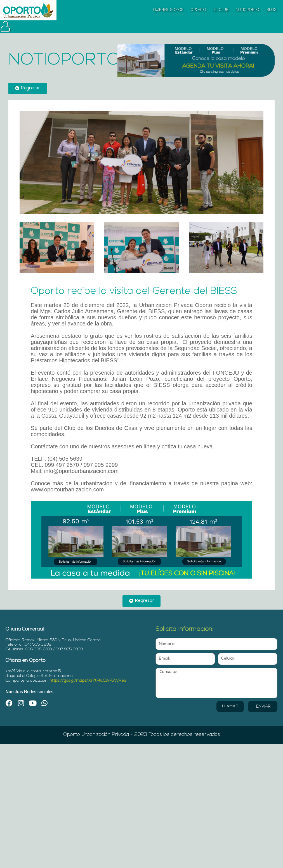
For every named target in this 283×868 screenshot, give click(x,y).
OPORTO (198, 10)
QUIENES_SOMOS (168, 10)
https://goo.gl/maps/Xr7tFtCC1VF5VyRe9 (88, 681)
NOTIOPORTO (247, 10)
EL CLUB (221, 10)
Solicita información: (185, 629)
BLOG (272, 10)
